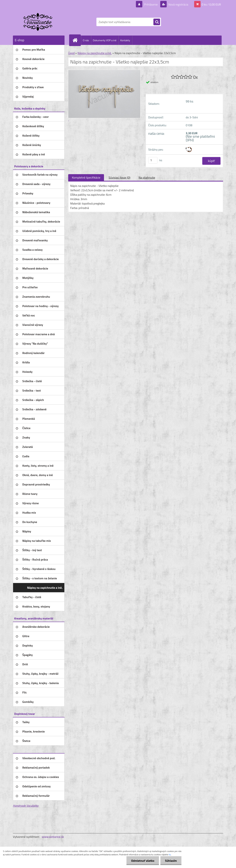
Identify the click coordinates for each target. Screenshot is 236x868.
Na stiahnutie (147, 177)
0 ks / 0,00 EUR (211, 4)
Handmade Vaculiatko (26, 806)
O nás (86, 40)
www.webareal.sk (53, 837)
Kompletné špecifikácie (86, 177)
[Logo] (38, 22)
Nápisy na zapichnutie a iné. (94, 53)
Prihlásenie (151, 4)
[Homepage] (77, 40)
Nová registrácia (178, 4)
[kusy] (153, 160)
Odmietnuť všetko (143, 861)
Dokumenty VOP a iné (105, 40)
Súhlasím (171, 861)
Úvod (71, 53)
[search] (157, 22)
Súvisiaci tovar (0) (119, 177)
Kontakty (125, 40)
